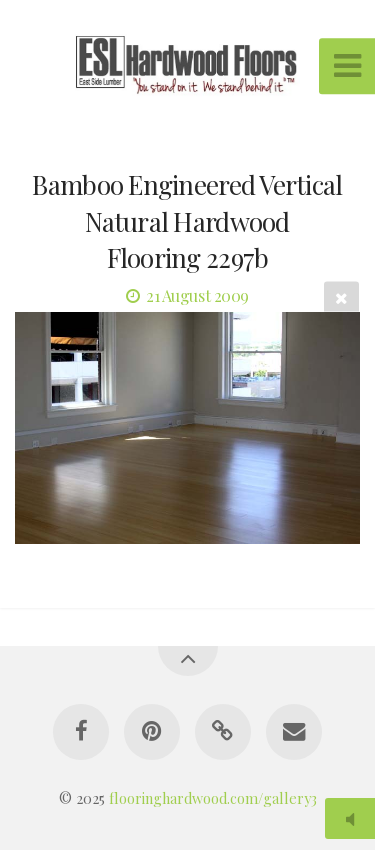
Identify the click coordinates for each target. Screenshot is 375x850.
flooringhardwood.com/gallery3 (213, 798)
